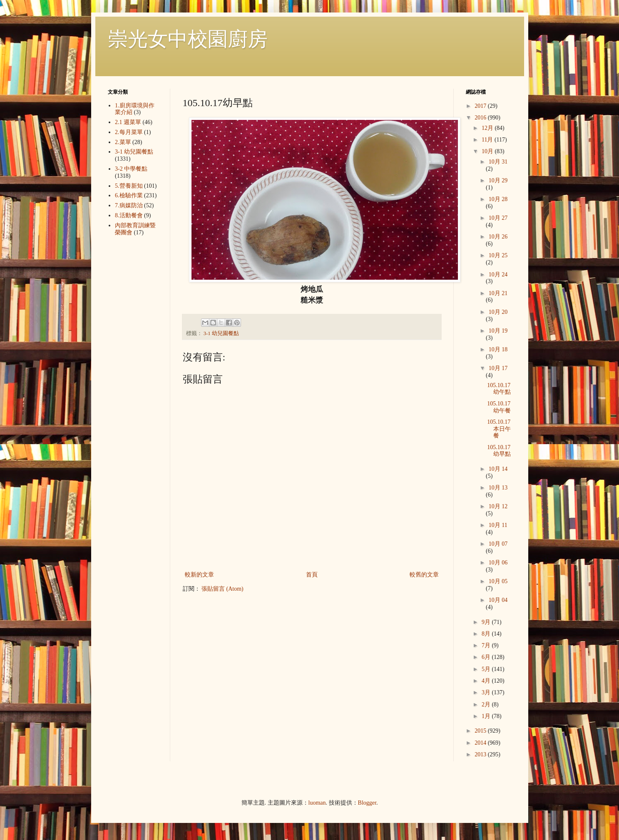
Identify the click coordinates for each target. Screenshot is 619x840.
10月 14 (498, 469)
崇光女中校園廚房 (188, 39)
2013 (481, 754)
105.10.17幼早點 (499, 451)
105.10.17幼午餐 (499, 407)
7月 (487, 645)
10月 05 (498, 581)
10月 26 (498, 237)
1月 (487, 716)
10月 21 (498, 293)
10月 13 (498, 488)
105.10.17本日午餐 (499, 429)
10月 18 (498, 349)
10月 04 (498, 600)
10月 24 (498, 275)
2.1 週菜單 (128, 122)
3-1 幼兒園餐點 (221, 333)
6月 (487, 657)
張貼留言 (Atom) (222, 589)
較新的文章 (199, 575)
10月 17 (498, 368)
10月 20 (498, 312)
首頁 (312, 575)
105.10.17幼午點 (499, 389)
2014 (481, 743)
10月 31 (498, 162)
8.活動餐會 (129, 215)
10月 (488, 151)
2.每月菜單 (129, 132)
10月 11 (498, 525)
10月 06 (498, 563)
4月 (487, 681)
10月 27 (498, 218)
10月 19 (498, 331)
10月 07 (498, 544)
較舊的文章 (424, 575)
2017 (481, 106)
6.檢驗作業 (129, 195)
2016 (481, 118)
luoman (317, 803)
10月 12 (498, 506)
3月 (487, 692)
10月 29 (498, 180)
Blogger (367, 803)
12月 (488, 128)
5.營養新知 (129, 186)
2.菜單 (123, 142)
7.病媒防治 (129, 205)
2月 (487, 705)
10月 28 (498, 199)
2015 (481, 731)
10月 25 (498, 255)
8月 (487, 634)
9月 (487, 622)
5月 (487, 669)
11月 (488, 140)
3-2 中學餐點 (131, 169)
